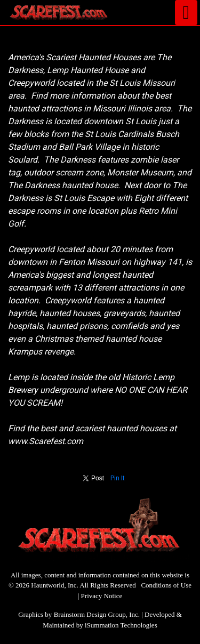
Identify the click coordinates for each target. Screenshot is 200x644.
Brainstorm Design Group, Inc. (97, 614)
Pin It (118, 478)
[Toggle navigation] (186, 13)
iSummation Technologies (121, 625)
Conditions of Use (166, 585)
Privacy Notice (102, 596)
